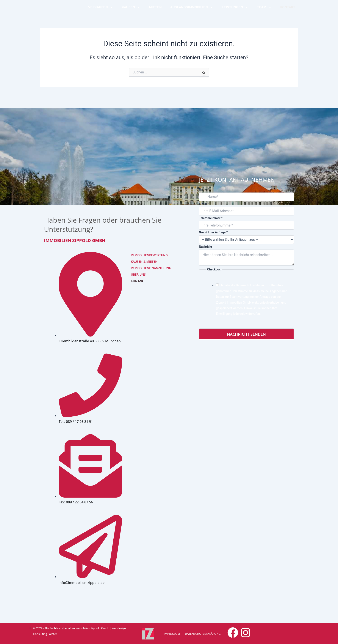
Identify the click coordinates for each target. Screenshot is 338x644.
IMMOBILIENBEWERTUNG (144, 254)
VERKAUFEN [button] (101, 10)
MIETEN (155, 10)
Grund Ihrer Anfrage (213, 232)
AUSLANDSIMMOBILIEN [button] (192, 10)
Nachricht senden (246, 334)
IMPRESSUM (171, 634)
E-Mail (204, 203)
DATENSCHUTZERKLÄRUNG (202, 634)
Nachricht (206, 246)
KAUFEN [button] (131, 10)
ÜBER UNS (138, 274)
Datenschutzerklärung (251, 285)
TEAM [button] (264, 10)
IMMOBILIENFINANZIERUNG (144, 267)
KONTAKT (288, 10)
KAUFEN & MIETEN (144, 261)
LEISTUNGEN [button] (235, 10)
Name (204, 189)
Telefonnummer (211, 217)
